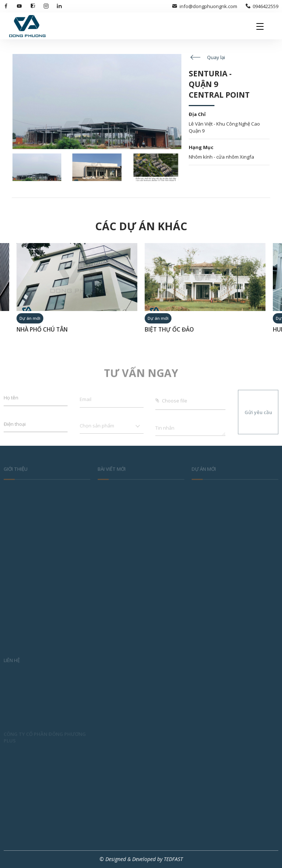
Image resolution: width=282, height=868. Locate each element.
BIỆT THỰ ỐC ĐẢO (169, 330)
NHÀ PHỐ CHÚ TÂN (42, 330)
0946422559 (262, 6)
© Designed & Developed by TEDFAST (141, 859)
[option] (77, 292)
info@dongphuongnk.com (205, 6)
